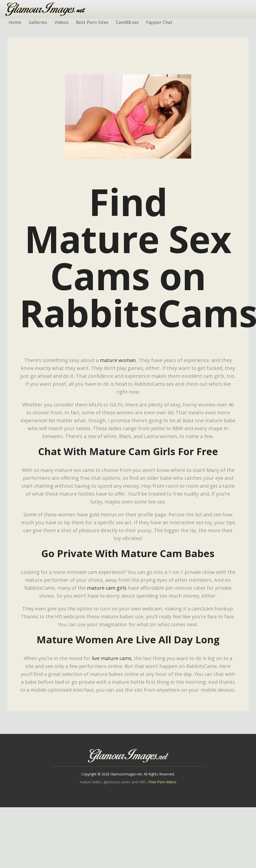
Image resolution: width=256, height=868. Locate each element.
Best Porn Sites (92, 22)
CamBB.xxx (127, 22)
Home (15, 22)
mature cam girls (107, 588)
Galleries (38, 22)
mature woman (118, 360)
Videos (61, 22)
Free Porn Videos (163, 782)
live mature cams (112, 658)
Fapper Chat (159, 22)
